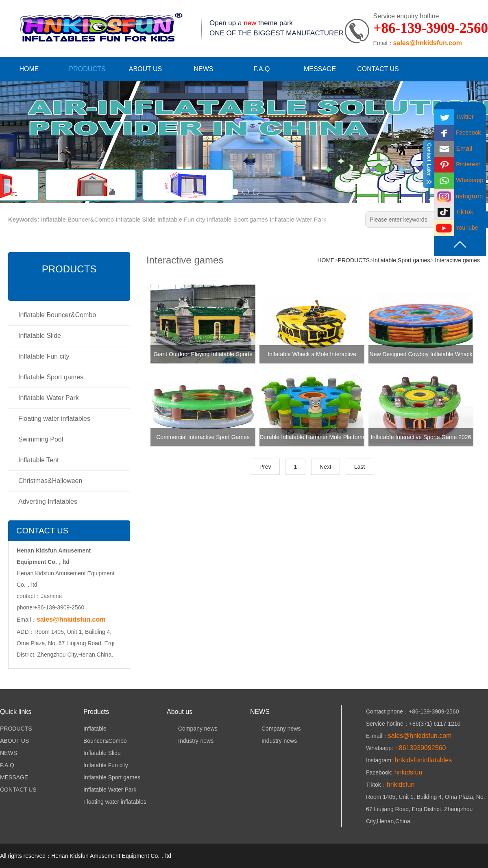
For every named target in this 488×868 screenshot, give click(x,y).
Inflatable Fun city (181, 219)
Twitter (454, 116)
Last (359, 467)
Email (453, 149)
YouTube (456, 228)
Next (326, 467)
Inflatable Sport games (237, 219)
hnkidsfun (407, 772)
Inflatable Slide (135, 219)
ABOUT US (146, 69)
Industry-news (190, 741)
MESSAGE (320, 69)
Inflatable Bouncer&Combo (77, 219)
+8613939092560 (419, 748)
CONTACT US (378, 69)
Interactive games (457, 260)
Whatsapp (459, 180)
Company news (192, 729)
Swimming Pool (41, 439)
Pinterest (457, 164)
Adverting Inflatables (48, 501)
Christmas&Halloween (50, 481)
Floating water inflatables (54, 419)
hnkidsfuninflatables (422, 760)
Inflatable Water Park (298, 219)
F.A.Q (261, 69)
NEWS (204, 69)
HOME (29, 69)
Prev (265, 467)
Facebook (457, 133)
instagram (458, 196)
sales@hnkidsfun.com (428, 43)
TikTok (454, 212)
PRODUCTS (87, 69)
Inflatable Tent (38, 460)
